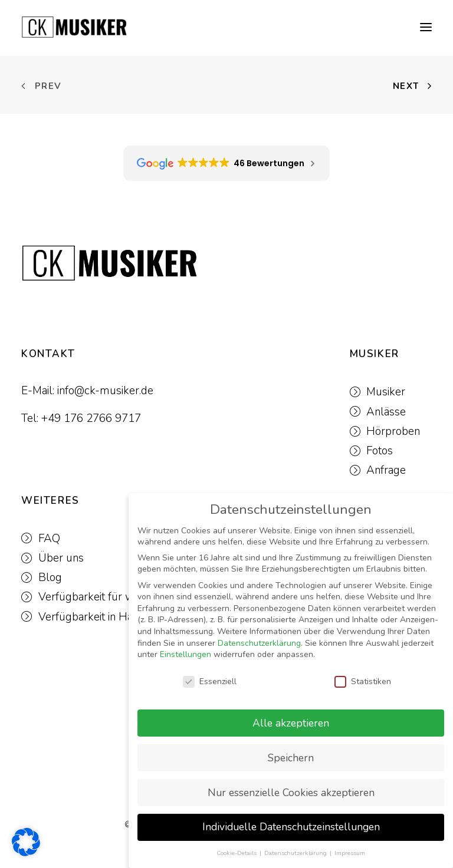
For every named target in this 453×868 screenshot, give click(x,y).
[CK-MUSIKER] (74, 27)
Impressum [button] (350, 853)
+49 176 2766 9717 (91, 418)
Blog (50, 577)
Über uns (61, 558)
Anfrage (386, 470)
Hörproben (393, 431)
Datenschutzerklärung (259, 643)
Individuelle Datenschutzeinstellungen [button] (291, 827)
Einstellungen (186, 654)
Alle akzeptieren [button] (291, 723)
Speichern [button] (291, 758)
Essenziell (210, 681)
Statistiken (363, 681)
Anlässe (386, 412)
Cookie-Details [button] (237, 853)
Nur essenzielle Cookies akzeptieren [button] (291, 793)
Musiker (386, 392)
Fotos (380, 451)
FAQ (49, 539)
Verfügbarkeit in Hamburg (102, 617)
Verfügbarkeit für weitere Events (118, 597)
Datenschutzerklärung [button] (296, 853)
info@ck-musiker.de (105, 391)
